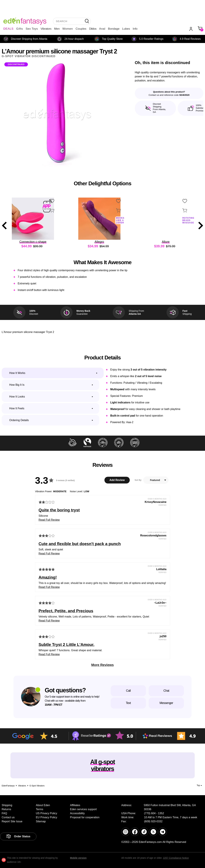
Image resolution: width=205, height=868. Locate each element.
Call (128, 691)
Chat (166, 691)
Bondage (114, 29)
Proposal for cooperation (85, 817)
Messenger (166, 703)
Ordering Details (19, 420)
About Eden (43, 805)
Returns (6, 809)
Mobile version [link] (78, 858)
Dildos (93, 29)
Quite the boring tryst (59, 510)
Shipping (7, 805)
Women (68, 29)
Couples (81, 29)
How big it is (17, 385)
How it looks (17, 397)
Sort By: (138, 480)
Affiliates (75, 805)
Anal (102, 29)
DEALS (8, 29)
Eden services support (83, 809)
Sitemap (41, 821)
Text (128, 703)
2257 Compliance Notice (176, 858)
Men (57, 29)
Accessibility (77, 813)
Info (135, 29)
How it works (17, 373)
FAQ (4, 813)
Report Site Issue (12, 821)
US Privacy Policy (47, 813)
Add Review (117, 480)
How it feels (17, 408)
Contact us (8, 817)
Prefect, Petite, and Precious (66, 611)
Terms (40, 809)
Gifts (20, 29)
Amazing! (48, 577)
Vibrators (46, 29)
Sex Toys (32, 29)
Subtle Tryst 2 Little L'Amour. (67, 645)
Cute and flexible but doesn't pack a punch (80, 544)
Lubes (126, 29)
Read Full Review (49, 520)
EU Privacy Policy (47, 817)
